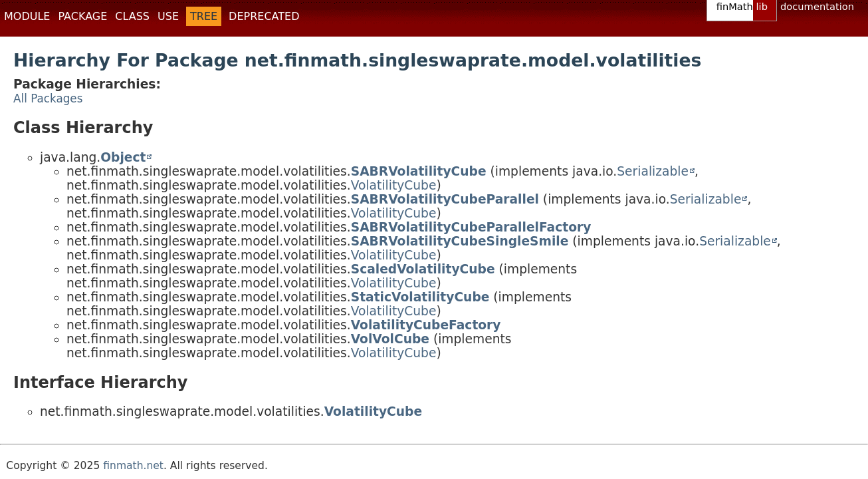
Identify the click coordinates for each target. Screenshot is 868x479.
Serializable (653, 171)
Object (123, 157)
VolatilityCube (394, 185)
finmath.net (133, 466)
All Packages (48, 98)
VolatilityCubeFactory (426, 325)
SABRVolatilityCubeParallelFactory (471, 227)
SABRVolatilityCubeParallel (445, 199)
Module (27, 16)
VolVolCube (390, 339)
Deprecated (264, 16)
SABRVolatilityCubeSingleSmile (460, 241)
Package (82, 16)
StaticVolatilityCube (420, 297)
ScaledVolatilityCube (423, 269)
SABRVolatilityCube (419, 171)
